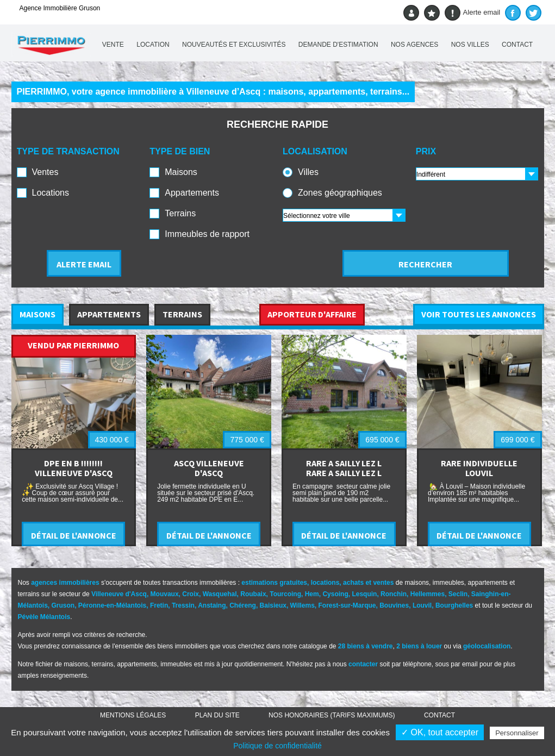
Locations (51, 193)
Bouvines (394, 605)
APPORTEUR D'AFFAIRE (312, 314)
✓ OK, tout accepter (440, 732)
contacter (363, 664)
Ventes (45, 172)
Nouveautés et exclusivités (234, 45)
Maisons (181, 172)
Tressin (183, 605)
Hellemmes (428, 594)
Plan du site (217, 715)
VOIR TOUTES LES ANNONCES (479, 314)
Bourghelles (454, 605)
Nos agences (414, 45)
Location (153, 45)
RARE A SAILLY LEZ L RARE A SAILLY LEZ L (344, 468)
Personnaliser (517, 733)
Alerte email (473, 13)
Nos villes (470, 45)
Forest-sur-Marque (347, 605)
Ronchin (394, 594)
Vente (113, 45)
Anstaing (212, 605)
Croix (191, 594)
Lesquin (364, 594)
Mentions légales (133, 715)
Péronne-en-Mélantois (112, 605)
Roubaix (253, 594)
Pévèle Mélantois (44, 617)
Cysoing (335, 594)
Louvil (422, 605)
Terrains (180, 213)
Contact (517, 45)
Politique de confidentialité (277, 746)
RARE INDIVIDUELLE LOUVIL (479, 468)
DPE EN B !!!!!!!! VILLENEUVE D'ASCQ (74, 468)
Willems (303, 605)
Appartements (192, 193)
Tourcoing (285, 594)
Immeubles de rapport (207, 234)
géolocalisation (487, 646)
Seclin (458, 594)
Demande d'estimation (338, 45)
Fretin (159, 605)
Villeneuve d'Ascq (119, 594)
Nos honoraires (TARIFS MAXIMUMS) (332, 715)
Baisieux (273, 605)
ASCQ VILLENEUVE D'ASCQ (209, 468)
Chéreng (243, 605)
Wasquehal (220, 594)
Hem (312, 594)
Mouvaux (165, 594)
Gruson (63, 605)
